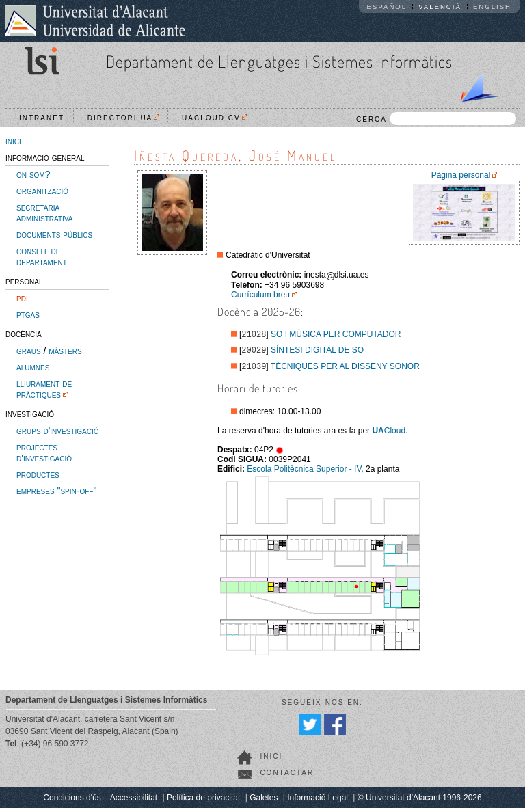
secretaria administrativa (44, 213)
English (492, 6)
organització (42, 191)
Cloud (389, 435)
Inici (271, 760)
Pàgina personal (461, 175)
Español (387, 6)
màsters (65, 351)
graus (29, 351)
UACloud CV (214, 118)
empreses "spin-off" (56, 491)
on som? (33, 174)
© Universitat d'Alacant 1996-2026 (420, 802)
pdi (22, 298)
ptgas (28, 314)
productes (38, 474)
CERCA (436, 119)
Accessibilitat (134, 802)
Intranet (42, 118)
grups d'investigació (57, 431)
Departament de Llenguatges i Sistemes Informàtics (279, 61)
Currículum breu (260, 295)
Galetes (264, 802)
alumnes (33, 367)
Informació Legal (318, 802)
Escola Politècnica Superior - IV (304, 473)
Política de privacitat (203, 802)
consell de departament (42, 256)
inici (13, 141)
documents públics (54, 234)
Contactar (287, 777)
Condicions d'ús (72, 802)
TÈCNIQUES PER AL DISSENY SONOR (345, 370)
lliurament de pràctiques (44, 389)
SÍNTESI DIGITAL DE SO (317, 353)
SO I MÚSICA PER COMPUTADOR (336, 336)
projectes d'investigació (44, 452)
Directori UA (123, 118)
